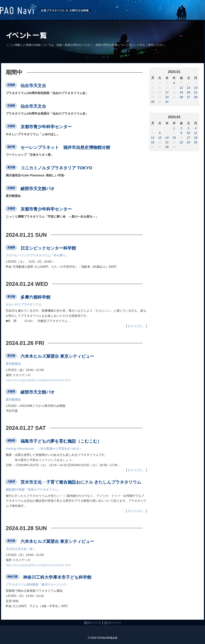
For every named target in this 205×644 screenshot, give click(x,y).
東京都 (11, 167)
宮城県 (11, 85)
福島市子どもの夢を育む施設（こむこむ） (61, 441)
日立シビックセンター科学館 (48, 248)
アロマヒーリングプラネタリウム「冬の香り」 (37, 255)
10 (189, 133)
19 (181, 92)
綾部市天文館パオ (38, 188)
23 (181, 142)
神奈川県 (12, 577)
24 (167, 97)
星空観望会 (13, 364)
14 (196, 88)
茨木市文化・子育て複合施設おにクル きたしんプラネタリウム (81, 482)
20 (189, 92)
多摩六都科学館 (35, 297)
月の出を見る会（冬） (21, 549)
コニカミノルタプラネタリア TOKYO (56, 168)
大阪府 (11, 481)
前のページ (92, 623)
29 (153, 102)
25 (196, 142)
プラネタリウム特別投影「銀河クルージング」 (37, 584)
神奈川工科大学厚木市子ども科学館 (57, 577)
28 (196, 97)
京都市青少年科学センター (46, 127)
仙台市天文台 (33, 86)
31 (167, 102)
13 (189, 88)
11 (196, 133)
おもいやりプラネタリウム (24, 304)
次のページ (113, 623)
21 (196, 92)
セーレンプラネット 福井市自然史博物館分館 (65, 147)
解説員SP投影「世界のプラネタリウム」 (33, 490)
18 (196, 138)
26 (181, 97)
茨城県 (11, 247)
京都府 (11, 126)
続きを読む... (137, 326)
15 (174, 138)
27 (189, 97)
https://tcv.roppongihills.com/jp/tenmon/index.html (38, 380)
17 (167, 92)
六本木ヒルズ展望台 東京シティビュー (57, 356)
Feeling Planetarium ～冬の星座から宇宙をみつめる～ (44, 449)
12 (181, 88)
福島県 (11, 440)
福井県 (11, 147)
